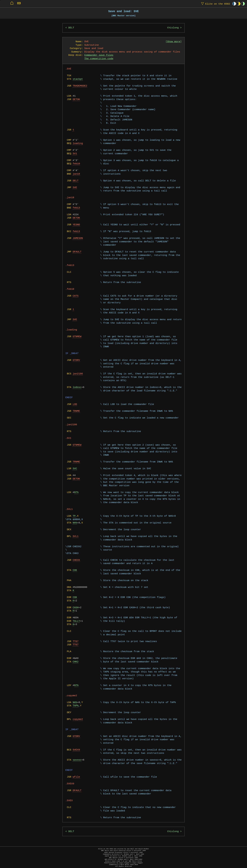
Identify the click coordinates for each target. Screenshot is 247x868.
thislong (173, 28)
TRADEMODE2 (80, 86)
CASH (76, 608)
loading (78, 143)
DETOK (76, 99)
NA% (75, 523)
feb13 (76, 208)
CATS (76, 296)
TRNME (76, 411)
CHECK (76, 560)
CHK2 (76, 662)
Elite (215, 4)
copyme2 (78, 719)
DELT (71, 28)
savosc (77, 760)
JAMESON (78, 238)
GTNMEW (77, 337)
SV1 (75, 154)
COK (75, 597)
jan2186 (78, 374)
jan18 (76, 174)
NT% (76, 492)
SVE (75, 188)
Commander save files (99, 55)
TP (74, 516)
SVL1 (76, 536)
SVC (75, 469)
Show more (174, 42)
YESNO (76, 225)
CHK (75, 570)
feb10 (76, 164)
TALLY (76, 621)
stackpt (78, 79)
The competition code (99, 59)
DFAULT (77, 252)
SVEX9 (76, 750)
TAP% (76, 706)
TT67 (76, 642)
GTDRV (76, 360)
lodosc (77, 387)
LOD (75, 404)
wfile (76, 777)
